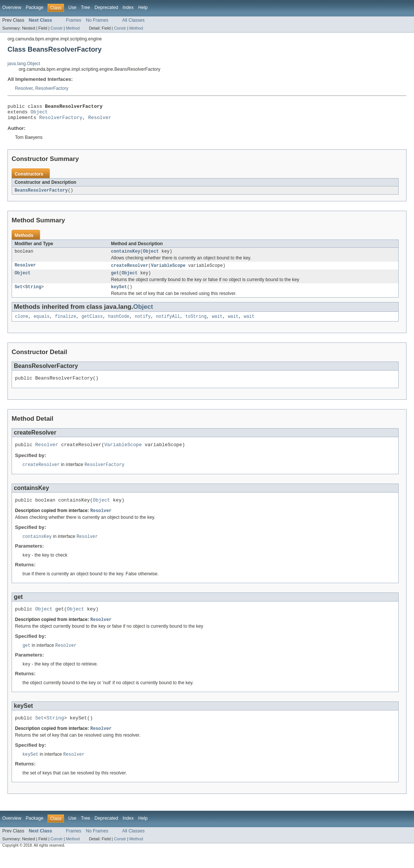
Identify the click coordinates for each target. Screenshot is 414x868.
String (33, 293)
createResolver (130, 270)
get (115, 278)
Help (143, 7)
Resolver (24, 88)
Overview (12, 7)
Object (39, 114)
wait (217, 323)
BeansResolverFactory (41, 194)
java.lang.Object (24, 64)
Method (73, 28)
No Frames (97, 20)
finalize (66, 323)
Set (19, 293)
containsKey (126, 256)
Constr (57, 28)
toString (196, 323)
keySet (119, 293)
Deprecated (106, 7)
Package (35, 7)
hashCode (119, 323)
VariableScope (168, 270)
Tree (86, 7)
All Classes (133, 20)
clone (22, 323)
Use (72, 7)
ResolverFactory (52, 88)
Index (128, 7)
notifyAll (168, 323)
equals (42, 323)
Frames (74, 20)
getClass (92, 323)
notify (143, 323)
